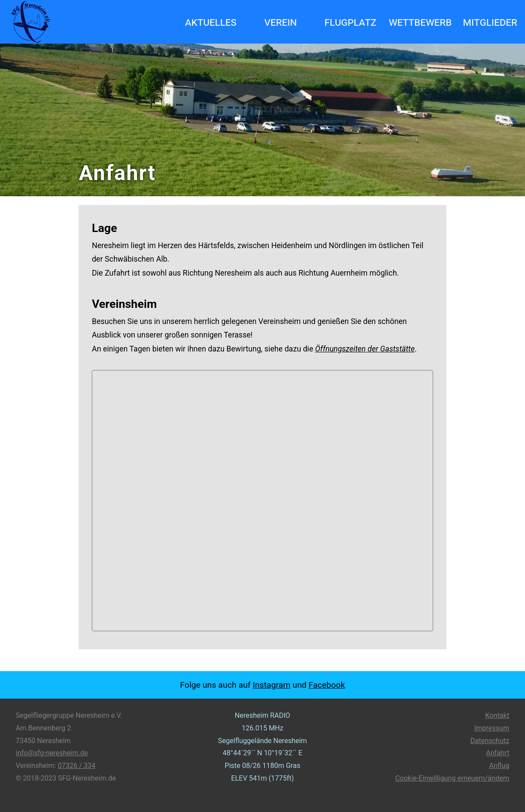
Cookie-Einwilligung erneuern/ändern (452, 778)
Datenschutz (490, 741)
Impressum (492, 728)
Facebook (327, 685)
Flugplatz (350, 22)
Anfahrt (498, 753)
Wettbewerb (420, 22)
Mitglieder (490, 22)
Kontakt (497, 715)
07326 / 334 (76, 766)
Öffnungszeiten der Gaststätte (365, 349)
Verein (281, 22)
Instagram (272, 685)
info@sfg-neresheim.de (52, 753)
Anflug (499, 766)
